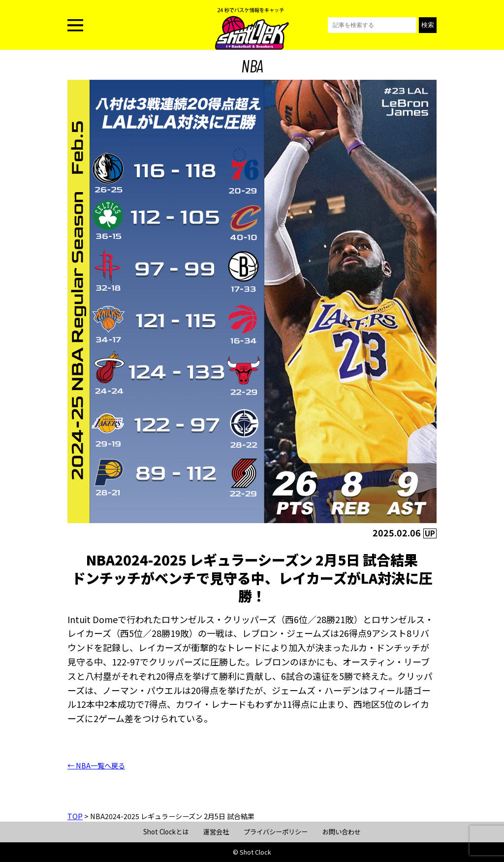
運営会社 (216, 832)
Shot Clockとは (166, 832)
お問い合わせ (342, 832)
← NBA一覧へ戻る (96, 765)
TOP (75, 816)
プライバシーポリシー (276, 832)
